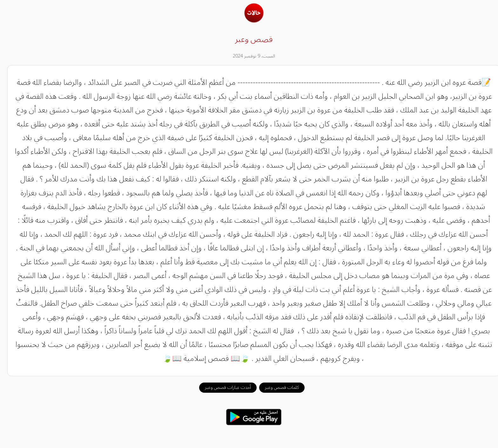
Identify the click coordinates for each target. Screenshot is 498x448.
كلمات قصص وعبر (277, 387)
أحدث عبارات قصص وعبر (223, 387)
